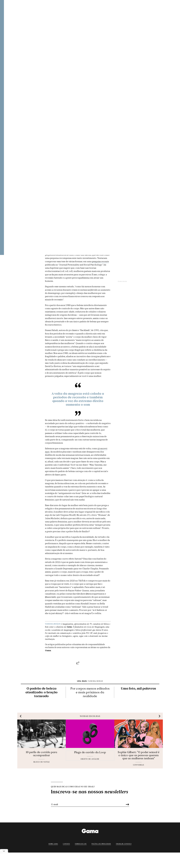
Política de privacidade (101, 844)
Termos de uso (81, 844)
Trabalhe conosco (124, 844)
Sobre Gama (53, 844)
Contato (66, 844)
